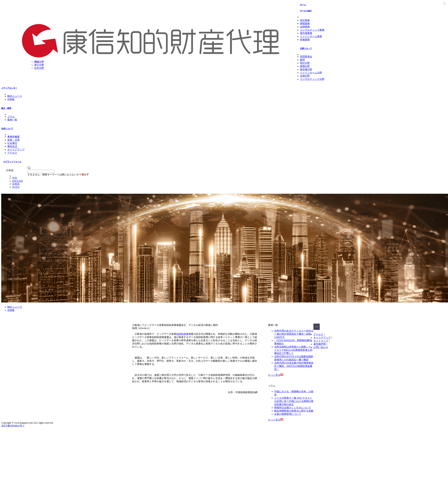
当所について (7, 129)
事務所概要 (13, 137)
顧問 (302, 60)
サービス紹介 (306, 11)
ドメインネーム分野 (311, 73)
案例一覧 (12, 120)
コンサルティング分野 (312, 79)
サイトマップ (321, 341)
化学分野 (39, 68)
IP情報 (11, 99)
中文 (15, 178)
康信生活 (12, 146)
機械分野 (39, 62)
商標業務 (305, 24)
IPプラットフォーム (12, 162)
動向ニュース (15, 96)
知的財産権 (182, 334)
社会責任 (12, 143)
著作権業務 (306, 33)
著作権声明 (320, 344)
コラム (11, 116)
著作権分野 (306, 69)
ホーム (303, 5)
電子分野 (39, 65)
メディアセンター (9, 88)
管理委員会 (306, 57)
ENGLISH (17, 181)
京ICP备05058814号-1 (13, 426)
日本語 (16, 184)
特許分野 (305, 63)
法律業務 (305, 27)
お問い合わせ (321, 347)
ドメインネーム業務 (311, 36)
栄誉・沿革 (13, 140)
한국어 (16, 187)
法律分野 (305, 76)
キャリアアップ (16, 150)
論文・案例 (6, 108)
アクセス (12, 153)
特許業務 (305, 20)
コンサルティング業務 (312, 30)
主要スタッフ (306, 48)
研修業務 (305, 40)
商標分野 (305, 66)
